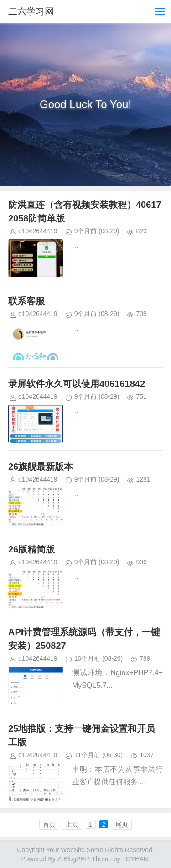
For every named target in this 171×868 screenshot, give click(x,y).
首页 (49, 824)
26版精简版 (31, 549)
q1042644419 (38, 231)
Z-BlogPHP (73, 859)
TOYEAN (135, 859)
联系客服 (26, 301)
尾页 (122, 824)
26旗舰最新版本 (41, 467)
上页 (72, 824)
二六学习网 (31, 11)
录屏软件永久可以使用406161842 (77, 384)
